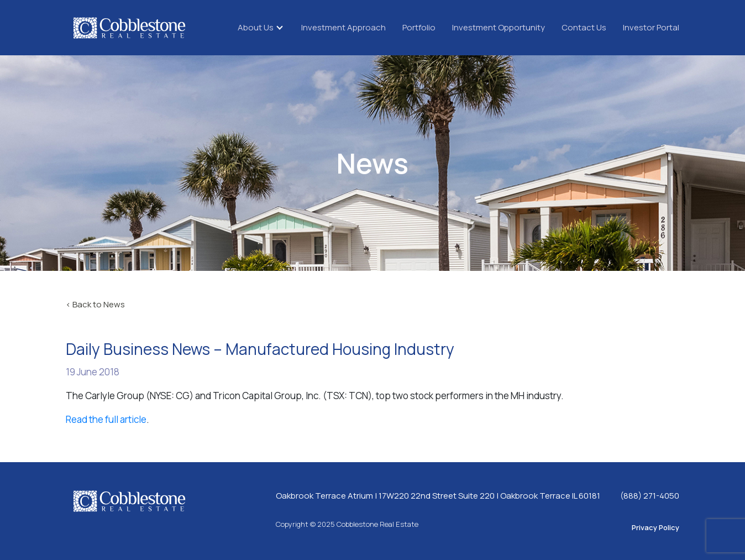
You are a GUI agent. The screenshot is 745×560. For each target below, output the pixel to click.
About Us (256, 27)
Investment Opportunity (499, 27)
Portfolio (419, 27)
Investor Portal (651, 27)
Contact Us (584, 27)
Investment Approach (343, 27)
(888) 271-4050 (650, 496)
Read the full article (106, 419)
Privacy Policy (655, 527)
